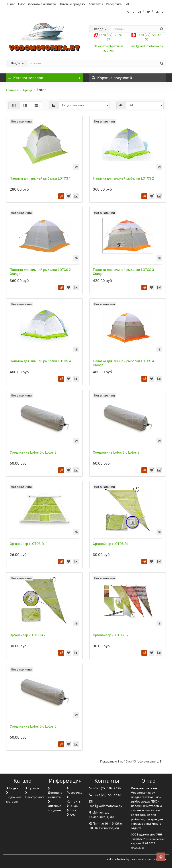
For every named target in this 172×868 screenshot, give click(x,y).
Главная (12, 90)
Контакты (96, 4)
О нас (11, 4)
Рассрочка (114, 4)
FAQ (127, 4)
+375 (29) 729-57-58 (107, 795)
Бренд (27, 90)
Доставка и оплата (42, 4)
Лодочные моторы (14, 797)
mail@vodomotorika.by (147, 46)
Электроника (35, 795)
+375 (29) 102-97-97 (107, 788)
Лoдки (12, 788)
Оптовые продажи (72, 4)
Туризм (32, 788)
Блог (22, 4)
